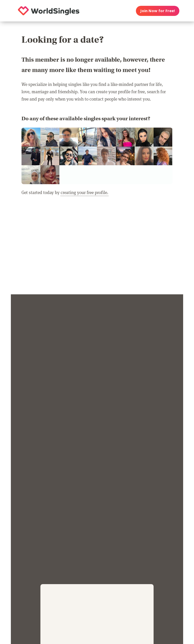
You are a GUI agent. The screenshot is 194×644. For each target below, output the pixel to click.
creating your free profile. (84, 192)
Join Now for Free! (157, 11)
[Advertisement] (97, 248)
